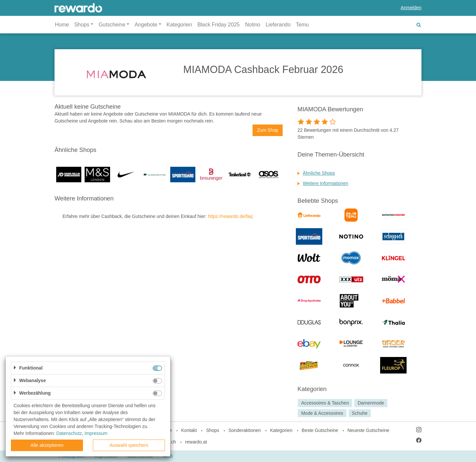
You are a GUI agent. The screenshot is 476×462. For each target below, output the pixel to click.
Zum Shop (268, 130)
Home (62, 25)
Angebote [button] (146, 25)
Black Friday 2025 (218, 25)
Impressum (96, 433)
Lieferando (278, 25)
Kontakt (189, 430)
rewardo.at (196, 442)
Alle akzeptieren (47, 445)
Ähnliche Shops (319, 173)
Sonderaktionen (245, 430)
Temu (302, 25)
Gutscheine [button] (112, 25)
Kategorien (179, 25)
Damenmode (371, 403)
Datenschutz (69, 433)
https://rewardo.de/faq (230, 216)
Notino (253, 25)
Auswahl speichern (129, 445)
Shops (213, 430)
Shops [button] (82, 25)
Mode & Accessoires (322, 413)
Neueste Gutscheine (368, 430)
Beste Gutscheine (320, 430)
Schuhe (359, 413)
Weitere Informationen (325, 183)
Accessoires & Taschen (325, 403)
